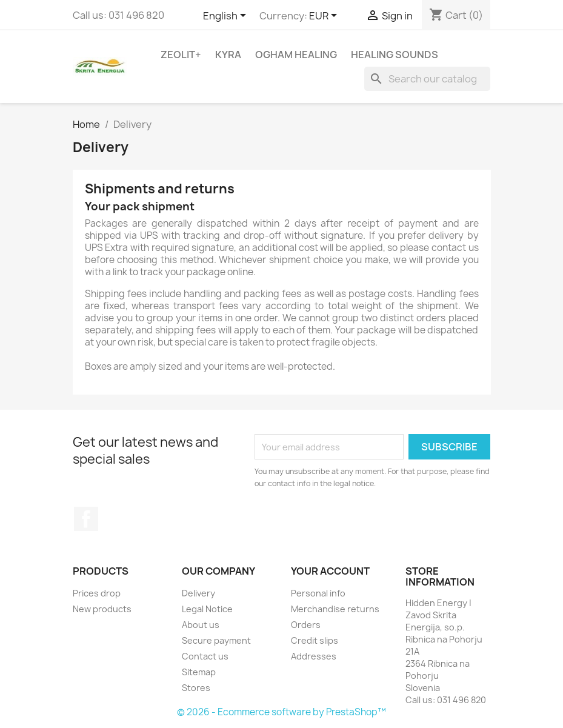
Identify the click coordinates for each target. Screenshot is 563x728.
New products (102, 609)
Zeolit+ (181, 55)
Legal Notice (207, 609)
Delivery (198, 593)
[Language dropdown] (227, 16)
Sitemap (199, 672)
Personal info (318, 593)
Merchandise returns (335, 609)
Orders (306, 625)
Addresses (314, 656)
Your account (330, 571)
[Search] (427, 79)
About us (201, 625)
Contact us (205, 656)
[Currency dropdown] (325, 16)
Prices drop (97, 593)
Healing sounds (395, 55)
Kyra (228, 55)
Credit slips (315, 640)
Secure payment (216, 640)
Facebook (86, 519)
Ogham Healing (296, 55)
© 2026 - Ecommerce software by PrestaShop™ (281, 712)
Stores (196, 688)
